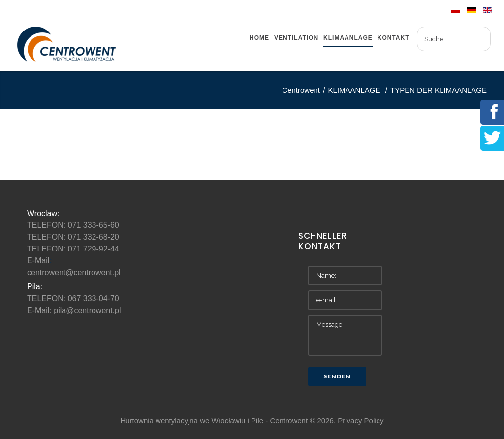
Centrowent (301, 90)
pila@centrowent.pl (87, 310)
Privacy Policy (361, 421)
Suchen (417, 27)
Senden (337, 376)
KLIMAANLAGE (355, 90)
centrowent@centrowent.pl (74, 272)
